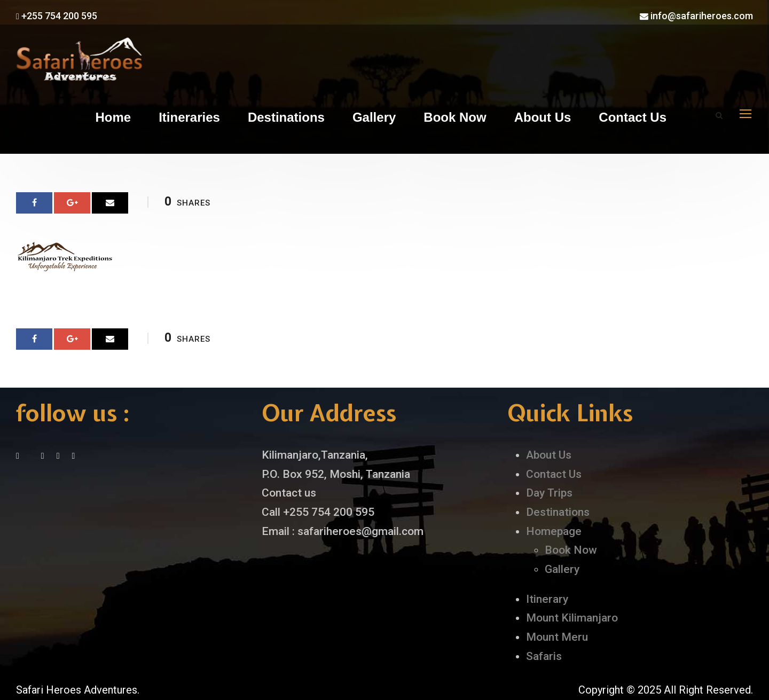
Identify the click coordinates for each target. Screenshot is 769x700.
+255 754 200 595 (57, 16)
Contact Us (633, 117)
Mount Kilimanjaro (572, 618)
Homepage (554, 531)
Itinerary (547, 599)
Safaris (544, 656)
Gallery (374, 117)
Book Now (455, 117)
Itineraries (189, 117)
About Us (543, 117)
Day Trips (549, 493)
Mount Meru (557, 637)
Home (113, 117)
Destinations (286, 117)
